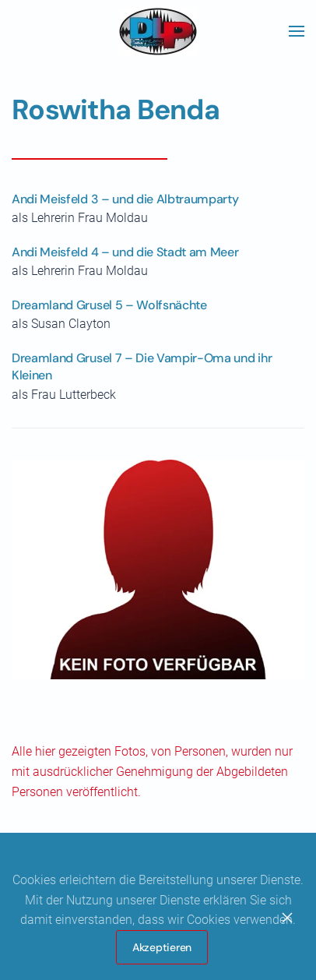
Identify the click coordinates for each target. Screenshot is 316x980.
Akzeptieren (162, 947)
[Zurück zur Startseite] (158, 31)
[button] (297, 31)
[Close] (287, 918)
